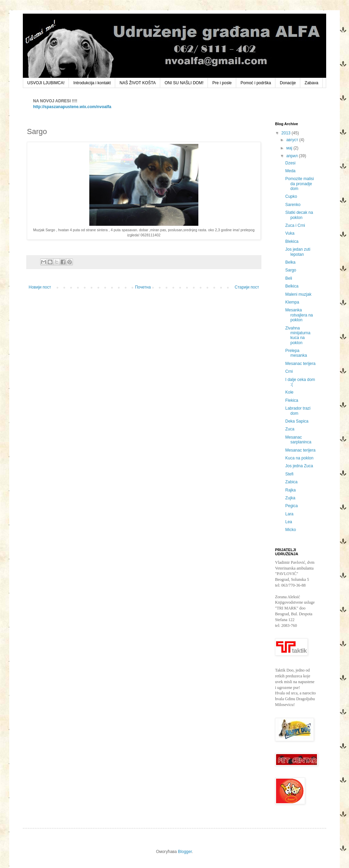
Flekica (292, 400)
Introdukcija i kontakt (92, 83)
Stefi (289, 474)
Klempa (292, 302)
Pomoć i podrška (256, 83)
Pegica (292, 506)
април (293, 156)
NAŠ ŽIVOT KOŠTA (138, 83)
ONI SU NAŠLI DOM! (184, 83)
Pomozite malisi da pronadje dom (300, 184)
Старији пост (247, 287)
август (293, 140)
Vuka (290, 233)
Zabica (291, 482)
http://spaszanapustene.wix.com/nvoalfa (72, 107)
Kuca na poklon (299, 458)
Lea (289, 522)
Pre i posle (222, 83)
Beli (289, 278)
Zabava (312, 83)
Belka (290, 262)
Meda (290, 171)
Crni (289, 371)
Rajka (291, 490)
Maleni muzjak (298, 294)
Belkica (292, 286)
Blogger (185, 852)
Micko (291, 530)
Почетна (143, 287)
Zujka (290, 498)
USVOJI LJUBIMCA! (46, 83)
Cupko (291, 196)
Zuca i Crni (295, 225)
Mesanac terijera (300, 364)
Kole (289, 392)
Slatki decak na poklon (299, 215)
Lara (289, 514)
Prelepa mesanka (296, 353)
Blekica (292, 241)
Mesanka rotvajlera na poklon (299, 315)
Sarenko (293, 205)
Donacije (288, 83)
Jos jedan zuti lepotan (298, 252)
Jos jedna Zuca (299, 466)
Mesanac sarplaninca (298, 440)
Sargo (291, 270)
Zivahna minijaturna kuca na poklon (298, 335)
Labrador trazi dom (298, 411)
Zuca (290, 429)
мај (290, 148)
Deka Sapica (297, 421)
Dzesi (290, 163)
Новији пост (40, 287)
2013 (287, 133)
